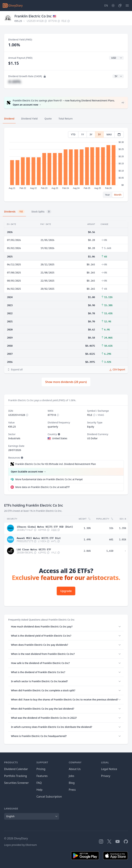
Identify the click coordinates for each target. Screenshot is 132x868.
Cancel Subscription (49, 797)
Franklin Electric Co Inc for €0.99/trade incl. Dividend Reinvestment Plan (56, 464)
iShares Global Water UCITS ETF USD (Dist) (45, 526)
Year (108, 195)
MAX (109, 134)
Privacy (106, 776)
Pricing (41, 769)
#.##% (15, 82)
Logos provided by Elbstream (20, 845)
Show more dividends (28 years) (66, 382)
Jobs (71, 776)
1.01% (123, 539)
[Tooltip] (59, 434)
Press (72, 790)
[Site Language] (106, 6)
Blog (72, 783)
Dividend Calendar (16, 769)
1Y (82, 134)
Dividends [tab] (14, 212)
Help (39, 790)
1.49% (87, 539)
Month (118, 195)
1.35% (123, 528)
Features (42, 776)
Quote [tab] (48, 119)
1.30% (87, 528)
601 (111, 539)
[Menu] (127, 6)
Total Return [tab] (66, 119)
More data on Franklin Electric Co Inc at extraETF (43, 487)
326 (111, 528)
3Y (91, 134)
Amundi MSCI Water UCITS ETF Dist (39, 538)
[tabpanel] (66, 165)
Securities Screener (16, 783)
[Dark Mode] (113, 6)
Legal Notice (109, 769)
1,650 (110, 551)
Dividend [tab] (9, 119)
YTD (73, 134)
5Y (99, 134)
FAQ (39, 783)
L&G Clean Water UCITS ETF (34, 549)
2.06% (87, 551)
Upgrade (66, 591)
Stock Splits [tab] (41, 212)
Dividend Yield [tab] (29, 119)
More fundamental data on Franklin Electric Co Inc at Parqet (49, 479)
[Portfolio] (120, 6)
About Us (75, 769)
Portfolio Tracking (15, 776)
